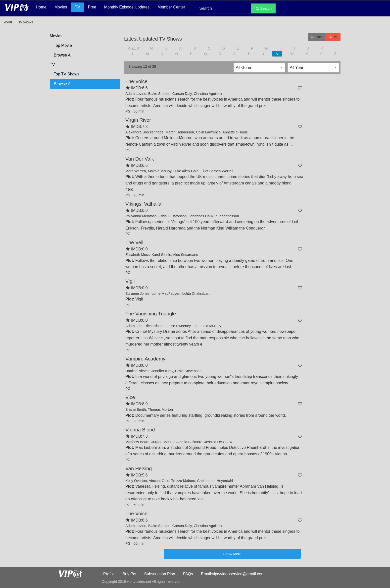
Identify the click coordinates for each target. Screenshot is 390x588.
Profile (109, 574)
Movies (61, 7)
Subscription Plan (160, 574)
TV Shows (26, 22)
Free (92, 7)
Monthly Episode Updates (127, 7)
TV (77, 7)
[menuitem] (83, 46)
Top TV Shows (67, 74)
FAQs (188, 574)
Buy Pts (129, 574)
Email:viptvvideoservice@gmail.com (233, 574)
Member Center (171, 7)
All (151, 48)
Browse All (63, 55)
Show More (232, 554)
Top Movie (63, 45)
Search (264, 8)
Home (41, 7)
